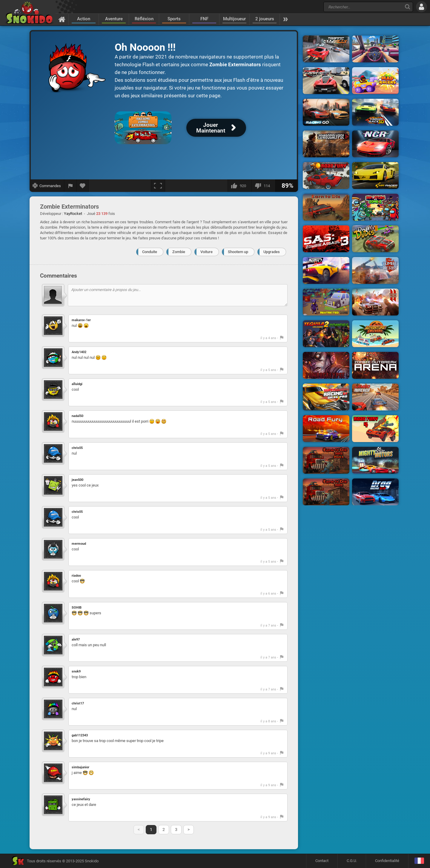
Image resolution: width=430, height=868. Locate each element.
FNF (204, 19)
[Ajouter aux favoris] (83, 186)
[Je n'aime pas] (263, 186)
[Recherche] (407, 7)
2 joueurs (265, 19)
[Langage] (419, 861)
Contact (322, 861)
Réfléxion (144, 19)
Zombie (179, 252)
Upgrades (272, 252)
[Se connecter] (421, 7)
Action (84, 19)
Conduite (150, 252)
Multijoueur (234, 19)
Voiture (206, 252)
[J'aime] (239, 186)
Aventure (114, 19)
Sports (174, 19)
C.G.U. (352, 861)
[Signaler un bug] (70, 186)
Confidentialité (387, 861)
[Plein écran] (158, 186)
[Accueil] (62, 19)
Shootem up (238, 252)
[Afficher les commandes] (47, 186)
